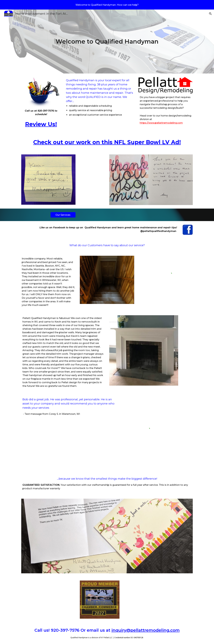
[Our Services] (63, 215)
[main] (107, 42)
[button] (210, 14)
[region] (107, 5)
